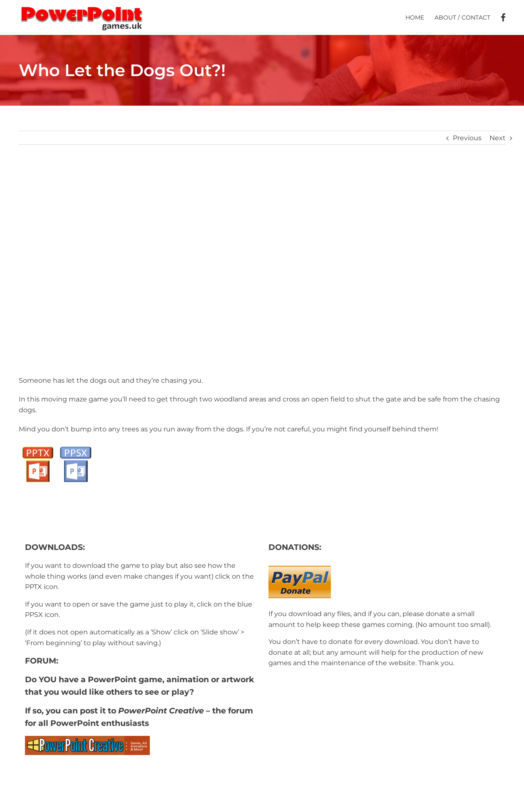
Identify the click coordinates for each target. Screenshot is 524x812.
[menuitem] (420, 17)
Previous (467, 138)
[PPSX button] (76, 448)
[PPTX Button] (38, 448)
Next (498, 138)
